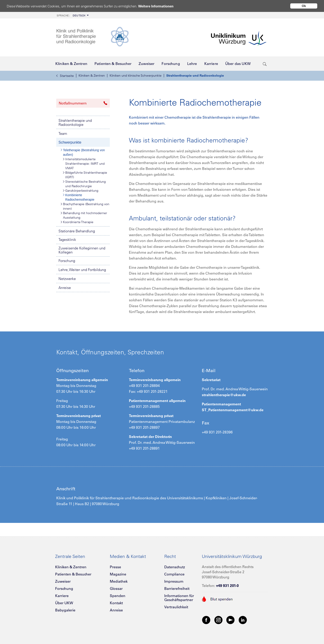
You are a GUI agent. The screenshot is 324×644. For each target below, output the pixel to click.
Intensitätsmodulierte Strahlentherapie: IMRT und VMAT (84, 163)
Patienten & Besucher (73, 574)
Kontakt (116, 603)
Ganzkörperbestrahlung (81, 191)
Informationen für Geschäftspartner (179, 598)
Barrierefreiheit (177, 588)
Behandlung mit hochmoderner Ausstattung (84, 215)
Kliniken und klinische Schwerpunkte (136, 76)
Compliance (174, 574)
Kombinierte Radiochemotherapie (79, 197)
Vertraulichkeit (176, 607)
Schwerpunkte (70, 142)
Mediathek (119, 581)
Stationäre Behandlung (77, 231)
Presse (115, 567)
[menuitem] (72, 15)
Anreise (65, 288)
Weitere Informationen (156, 6)
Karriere (62, 596)
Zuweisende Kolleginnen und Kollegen (82, 250)
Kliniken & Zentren (92, 76)
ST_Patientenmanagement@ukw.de (233, 410)
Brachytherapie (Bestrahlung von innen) (85, 206)
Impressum (174, 581)
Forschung (67, 261)
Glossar (116, 588)
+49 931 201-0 (227, 586)
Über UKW (64, 603)
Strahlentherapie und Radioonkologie (195, 76)
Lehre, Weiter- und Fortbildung (82, 270)
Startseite (65, 76)
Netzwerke (67, 279)
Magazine (118, 574)
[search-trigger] (265, 64)
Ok (304, 6)
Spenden (118, 596)
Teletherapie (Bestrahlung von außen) (83, 152)
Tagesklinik (67, 240)
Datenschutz (175, 567)
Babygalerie (65, 610)
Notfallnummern (83, 103)
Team (63, 133)
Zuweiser (63, 581)
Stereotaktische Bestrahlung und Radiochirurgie (84, 184)
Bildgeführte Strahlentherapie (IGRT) (85, 175)
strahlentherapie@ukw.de (224, 395)
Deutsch (71, 16)
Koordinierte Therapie (77, 222)
